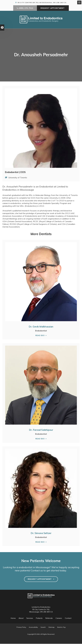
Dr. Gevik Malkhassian (41, 327)
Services (30, 618)
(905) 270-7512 (26, 9)
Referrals (49, 618)
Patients (39, 618)
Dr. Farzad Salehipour (41, 430)
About (21, 618)
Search (43, 627)
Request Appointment (53, 9)
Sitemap (51, 627)
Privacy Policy (21, 627)
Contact (68, 618)
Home (13, 618)
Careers (59, 618)
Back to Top (61, 627)
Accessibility (33, 627)
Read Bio (40, 336)
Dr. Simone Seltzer (41, 533)
